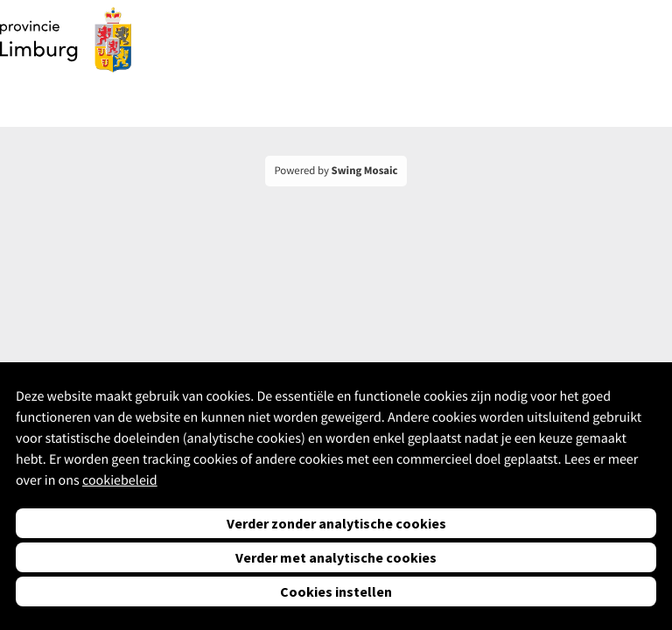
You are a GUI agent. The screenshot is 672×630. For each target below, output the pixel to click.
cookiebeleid (120, 480)
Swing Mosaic (365, 171)
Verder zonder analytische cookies (336, 523)
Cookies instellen (336, 591)
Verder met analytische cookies (336, 557)
